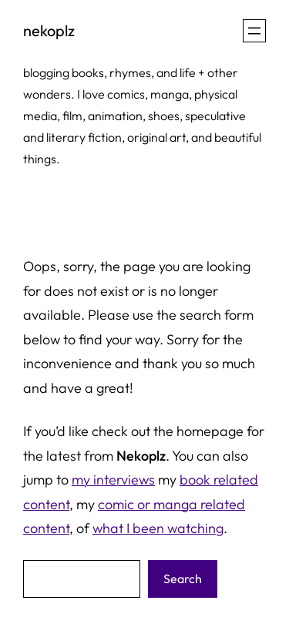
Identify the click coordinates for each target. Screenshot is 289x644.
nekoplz (49, 30)
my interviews (113, 480)
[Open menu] (254, 31)
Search (183, 579)
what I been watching (158, 528)
